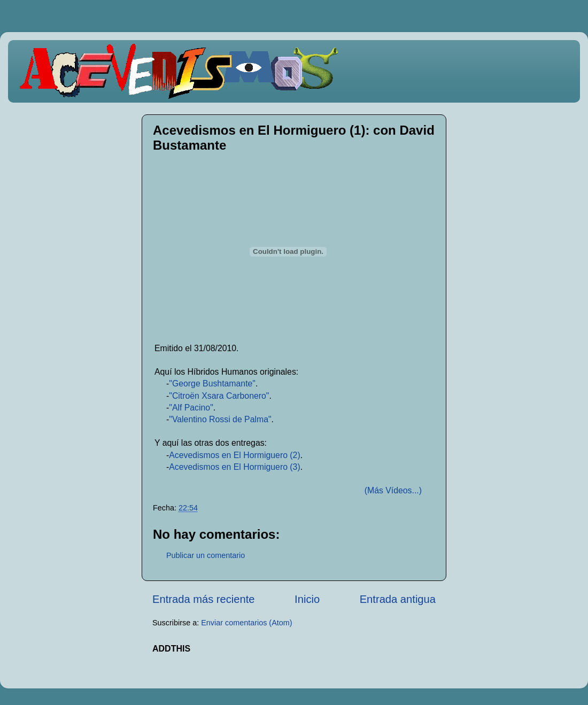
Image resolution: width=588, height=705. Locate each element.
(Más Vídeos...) (393, 490)
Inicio (307, 599)
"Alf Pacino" (191, 408)
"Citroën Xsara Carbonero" (219, 396)
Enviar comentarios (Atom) (246, 623)
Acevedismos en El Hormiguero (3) (234, 467)
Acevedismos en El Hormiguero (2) (234, 455)
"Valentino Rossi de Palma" (220, 419)
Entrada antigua (398, 599)
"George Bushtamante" (212, 384)
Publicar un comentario (206, 555)
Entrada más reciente (204, 599)
